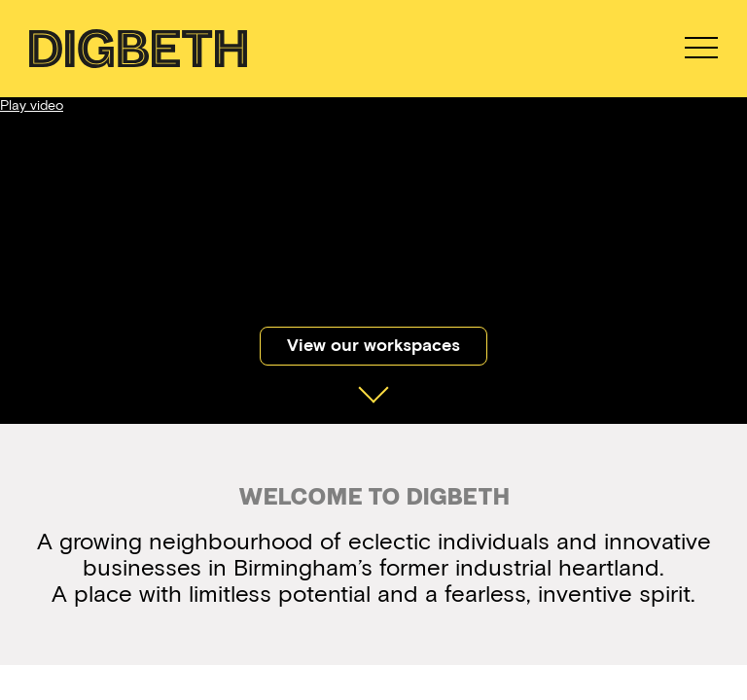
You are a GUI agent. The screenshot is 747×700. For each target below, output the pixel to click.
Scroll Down (373, 379)
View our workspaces (373, 345)
